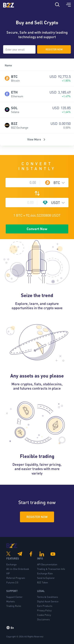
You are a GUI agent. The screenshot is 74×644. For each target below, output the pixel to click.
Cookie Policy (44, 615)
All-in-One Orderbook (18, 569)
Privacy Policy (44, 610)
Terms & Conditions (48, 597)
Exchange (11, 564)
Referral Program (16, 578)
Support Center (14, 597)
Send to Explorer (46, 578)
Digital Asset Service (48, 601)
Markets (11, 601)
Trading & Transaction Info (51, 569)
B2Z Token (43, 582)
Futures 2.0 (12, 582)
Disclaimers (43, 619)
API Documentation (47, 564)
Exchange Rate (45, 573)
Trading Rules (14, 606)
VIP (8, 573)
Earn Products (45, 606)
